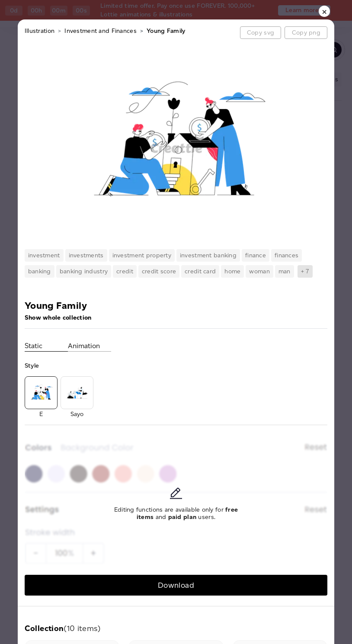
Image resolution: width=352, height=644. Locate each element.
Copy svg (261, 33)
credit (125, 271)
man (285, 271)
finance (256, 255)
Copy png (306, 33)
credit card (200, 271)
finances (286, 255)
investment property (142, 255)
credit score (159, 271)
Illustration (40, 31)
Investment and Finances (100, 31)
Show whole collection (58, 318)
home (232, 271)
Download (176, 585)
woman (259, 271)
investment (44, 255)
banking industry (84, 271)
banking (40, 271)
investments (86, 255)
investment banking (208, 255)
